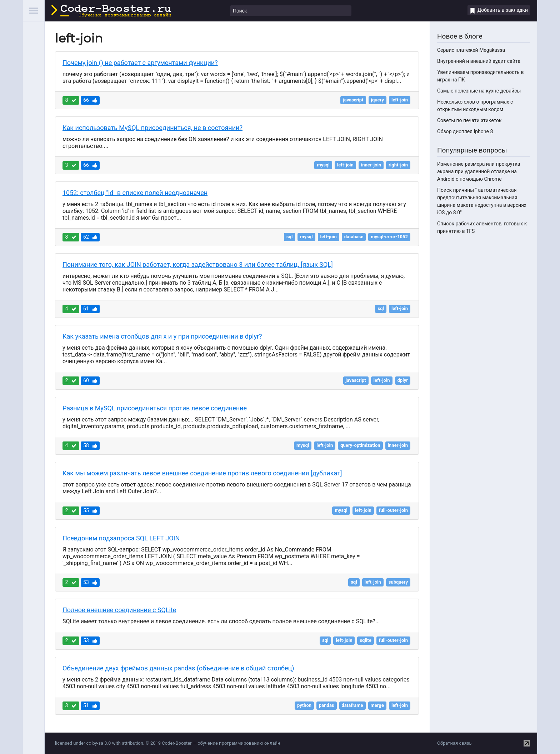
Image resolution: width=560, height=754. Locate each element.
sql (289, 237)
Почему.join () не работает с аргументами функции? (140, 63)
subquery (398, 582)
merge (377, 705)
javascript (353, 100)
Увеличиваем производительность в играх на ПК (480, 76)
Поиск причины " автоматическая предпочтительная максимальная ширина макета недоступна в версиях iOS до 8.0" (482, 201)
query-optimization (360, 445)
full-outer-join (393, 510)
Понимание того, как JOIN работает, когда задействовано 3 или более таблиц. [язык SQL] (198, 264)
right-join (398, 165)
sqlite (365, 640)
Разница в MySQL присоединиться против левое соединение (155, 408)
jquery (377, 100)
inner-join (371, 165)
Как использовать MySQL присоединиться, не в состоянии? (152, 128)
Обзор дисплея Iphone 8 (465, 131)
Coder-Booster (111, 11)
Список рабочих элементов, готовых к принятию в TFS (482, 227)
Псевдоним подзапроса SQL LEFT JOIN (121, 538)
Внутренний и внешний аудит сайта (479, 61)
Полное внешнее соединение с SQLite (119, 610)
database (354, 237)
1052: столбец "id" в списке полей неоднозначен (135, 193)
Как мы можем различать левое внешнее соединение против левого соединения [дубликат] (202, 473)
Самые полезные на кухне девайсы (479, 91)
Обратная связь (454, 743)
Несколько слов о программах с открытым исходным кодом (475, 106)
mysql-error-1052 (389, 237)
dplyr (403, 380)
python (304, 705)
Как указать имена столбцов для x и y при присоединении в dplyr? (162, 336)
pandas (327, 705)
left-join (400, 100)
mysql (323, 165)
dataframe (352, 705)
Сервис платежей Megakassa (471, 50)
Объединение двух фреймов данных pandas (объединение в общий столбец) (178, 668)
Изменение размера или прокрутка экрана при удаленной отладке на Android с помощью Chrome (479, 171)
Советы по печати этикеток (469, 120)
